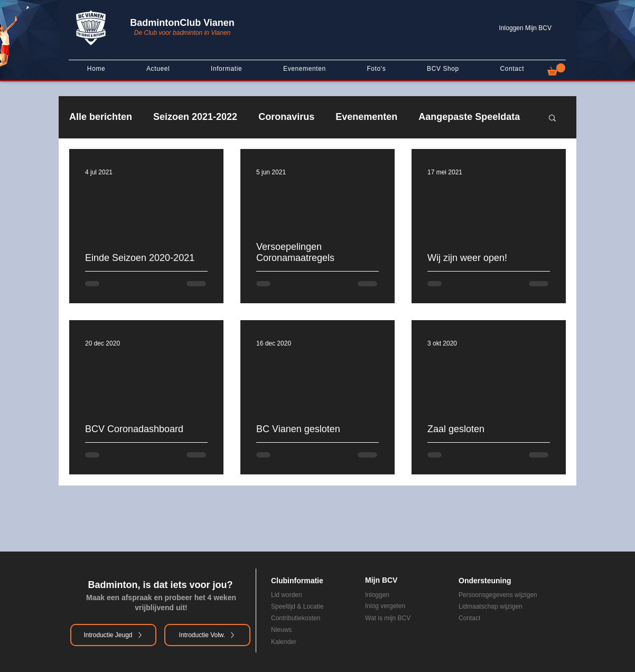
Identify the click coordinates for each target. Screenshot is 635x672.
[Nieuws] (303, 630)
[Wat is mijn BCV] (404, 618)
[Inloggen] (404, 595)
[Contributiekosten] (310, 618)
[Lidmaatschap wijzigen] (511, 606)
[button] (556, 69)
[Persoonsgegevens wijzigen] (511, 595)
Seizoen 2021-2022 (195, 117)
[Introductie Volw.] (207, 635)
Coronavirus (286, 117)
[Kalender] (303, 642)
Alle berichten (101, 117)
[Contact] (504, 618)
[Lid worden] (297, 595)
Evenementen (366, 117)
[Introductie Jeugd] (113, 635)
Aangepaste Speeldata (469, 117)
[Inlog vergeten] (404, 606)
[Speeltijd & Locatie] (310, 606)
